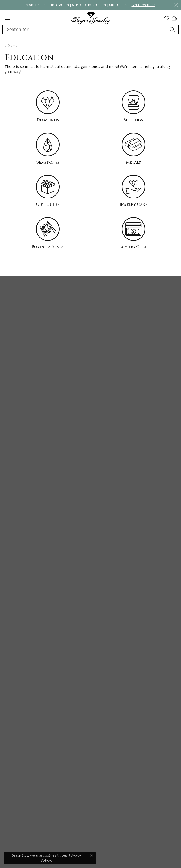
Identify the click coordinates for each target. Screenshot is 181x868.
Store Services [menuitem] (17, 715)
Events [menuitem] (10, 732)
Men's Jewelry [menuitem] (17, 506)
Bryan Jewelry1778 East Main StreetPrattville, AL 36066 (23, 371)
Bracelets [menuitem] (13, 498)
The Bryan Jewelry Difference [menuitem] (30, 681)
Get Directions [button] (144, 5)
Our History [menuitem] (14, 664)
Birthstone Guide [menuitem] (19, 577)
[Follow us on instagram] (7, 777)
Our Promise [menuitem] (15, 672)
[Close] (176, 5)
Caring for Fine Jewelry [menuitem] (25, 602)
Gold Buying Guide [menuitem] (21, 636)
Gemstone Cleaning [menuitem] (22, 619)
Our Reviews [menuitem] (15, 723)
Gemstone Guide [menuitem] (19, 585)
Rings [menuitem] (9, 489)
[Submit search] (173, 29)
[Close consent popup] (92, 855)
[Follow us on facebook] (24, 777)
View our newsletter (22, 305)
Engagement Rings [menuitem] (21, 447)
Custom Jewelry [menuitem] (18, 706)
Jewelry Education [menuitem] (21, 543)
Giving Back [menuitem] (15, 689)
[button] (90, 354)
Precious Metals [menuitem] (18, 593)
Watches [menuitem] (12, 515)
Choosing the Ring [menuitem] (20, 568)
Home (13, 46)
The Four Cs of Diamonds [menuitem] (26, 551)
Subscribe (132, 317)
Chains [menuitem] (11, 481)
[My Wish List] (167, 18)
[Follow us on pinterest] (16, 777)
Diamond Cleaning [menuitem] (21, 610)
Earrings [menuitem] (12, 464)
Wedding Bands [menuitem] (18, 455)
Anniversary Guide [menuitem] (21, 628)
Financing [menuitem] (13, 698)
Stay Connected (39, 291)
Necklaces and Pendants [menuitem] (26, 472)
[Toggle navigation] (8, 18)
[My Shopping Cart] (174, 18)
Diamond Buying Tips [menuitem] (23, 560)
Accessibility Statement (119, 853)
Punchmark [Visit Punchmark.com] (125, 860)
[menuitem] (27, 828)
